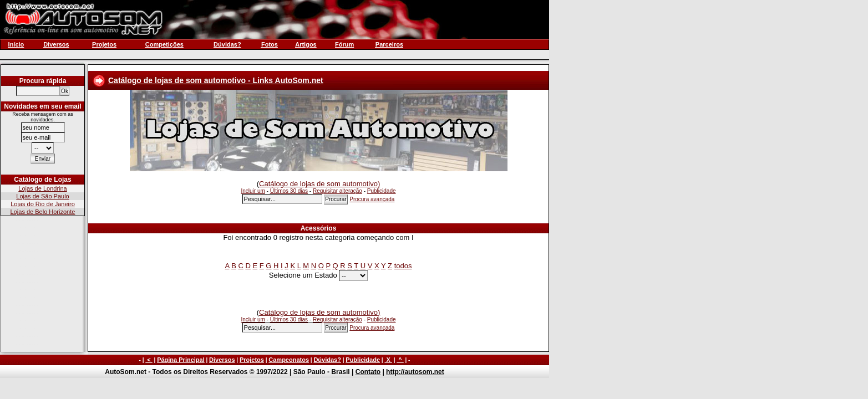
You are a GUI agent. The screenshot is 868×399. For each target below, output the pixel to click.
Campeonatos (289, 360)
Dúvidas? (327, 360)
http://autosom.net (415, 372)
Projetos (252, 360)
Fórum (344, 44)
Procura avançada (372, 199)
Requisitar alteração (337, 191)
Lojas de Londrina (42, 188)
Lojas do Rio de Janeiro (43, 204)
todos (403, 266)
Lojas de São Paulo (42, 196)
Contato (368, 372)
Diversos (222, 360)
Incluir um (253, 191)
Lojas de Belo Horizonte (43, 212)
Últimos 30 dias (289, 191)
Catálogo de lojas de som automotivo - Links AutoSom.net (216, 80)
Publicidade (382, 191)
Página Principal (181, 360)
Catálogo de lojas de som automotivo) (319, 184)
